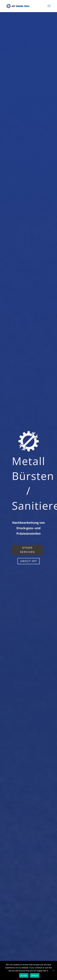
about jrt (29, 561)
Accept (24, 976)
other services (27, 550)
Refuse (35, 976)
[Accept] (53, 970)
